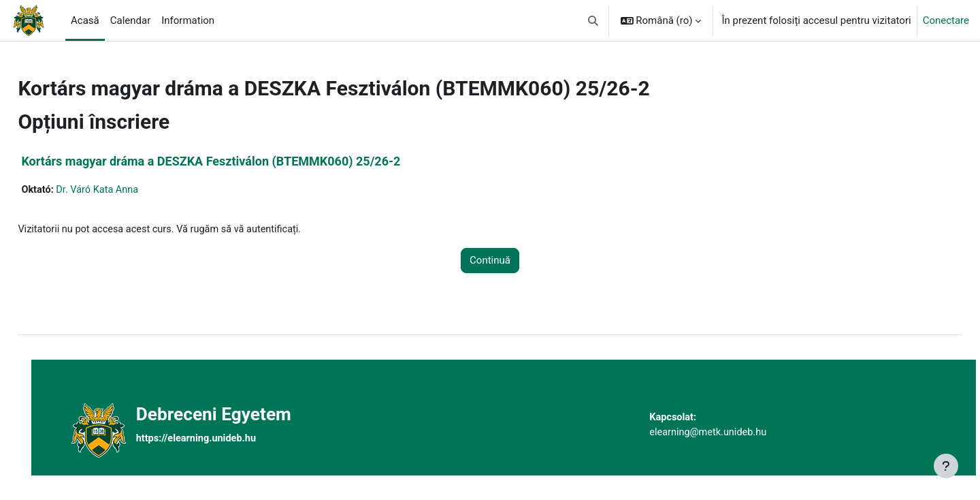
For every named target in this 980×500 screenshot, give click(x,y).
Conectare (946, 20)
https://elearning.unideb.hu (222, 439)
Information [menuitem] (188, 20)
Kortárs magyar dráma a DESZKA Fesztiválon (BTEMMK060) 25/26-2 (241, 161)
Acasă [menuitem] (85, 20)
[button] (593, 20)
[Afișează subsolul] (946, 466)
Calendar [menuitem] (131, 20)
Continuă (490, 262)
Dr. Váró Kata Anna (130, 190)
